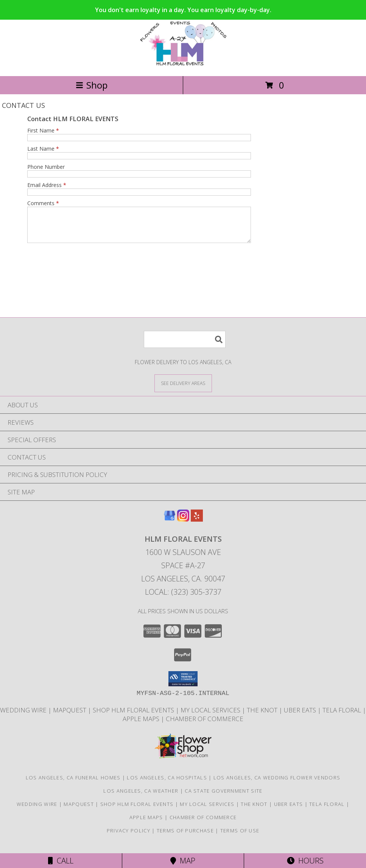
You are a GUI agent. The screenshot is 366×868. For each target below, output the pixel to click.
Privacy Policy (128, 837)
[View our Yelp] (197, 526)
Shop (92, 85)
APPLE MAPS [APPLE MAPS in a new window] (142, 725)
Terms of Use (240, 837)
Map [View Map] (183, 861)
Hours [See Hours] (305, 861)
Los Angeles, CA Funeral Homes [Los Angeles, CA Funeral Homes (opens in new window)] (73, 784)
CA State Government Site (223, 798)
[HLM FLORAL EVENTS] (183, 65)
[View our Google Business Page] (170, 526)
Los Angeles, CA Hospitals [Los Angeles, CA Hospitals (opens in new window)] (167, 784)
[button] (183, 686)
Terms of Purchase (185, 837)
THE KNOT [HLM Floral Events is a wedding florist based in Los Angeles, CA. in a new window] (263, 717)
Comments (43, 203)
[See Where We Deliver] (183, 390)
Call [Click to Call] (61, 861)
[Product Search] (185, 346)
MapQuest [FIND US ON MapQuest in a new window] (70, 717)
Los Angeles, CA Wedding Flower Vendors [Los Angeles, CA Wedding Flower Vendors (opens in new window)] (277, 784)
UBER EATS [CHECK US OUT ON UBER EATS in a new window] (301, 717)
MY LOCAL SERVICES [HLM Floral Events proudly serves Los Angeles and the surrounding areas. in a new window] (211, 717)
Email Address (47, 185)
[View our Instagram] (183, 526)
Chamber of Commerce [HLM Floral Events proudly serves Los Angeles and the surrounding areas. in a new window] (205, 725)
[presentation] (85, 268)
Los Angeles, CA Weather (141, 798)
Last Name (43, 149)
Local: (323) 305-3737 (183, 599)
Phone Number (46, 167)
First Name (43, 130)
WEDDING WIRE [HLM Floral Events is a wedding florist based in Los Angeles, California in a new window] (24, 717)
